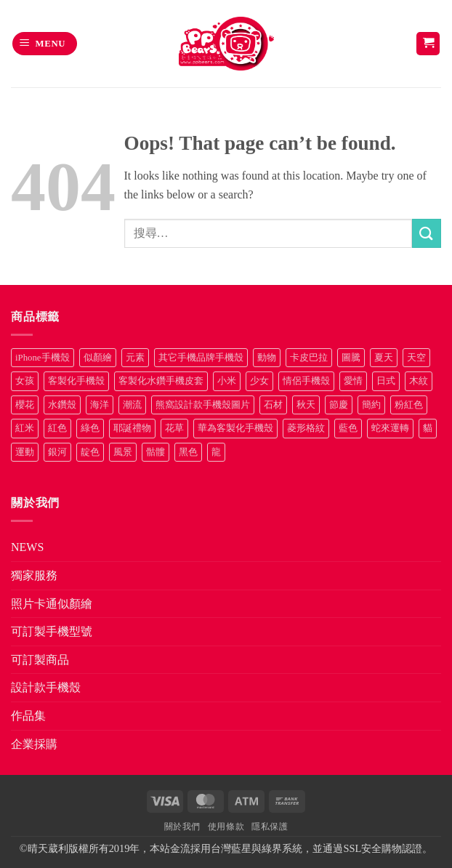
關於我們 (182, 827)
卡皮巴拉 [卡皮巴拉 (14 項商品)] (309, 358)
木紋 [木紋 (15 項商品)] (419, 381)
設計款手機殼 (46, 687)
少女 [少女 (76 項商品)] (259, 381)
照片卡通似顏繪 (52, 604)
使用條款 (226, 827)
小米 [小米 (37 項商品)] (227, 381)
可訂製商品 (40, 660)
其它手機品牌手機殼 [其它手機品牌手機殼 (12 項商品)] (201, 358)
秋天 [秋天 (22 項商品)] (306, 405)
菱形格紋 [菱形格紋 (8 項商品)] (306, 428)
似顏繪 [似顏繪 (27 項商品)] (98, 358)
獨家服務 (34, 575)
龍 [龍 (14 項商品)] (216, 452)
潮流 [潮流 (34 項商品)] (132, 405)
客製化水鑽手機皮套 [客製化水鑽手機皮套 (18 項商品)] (161, 381)
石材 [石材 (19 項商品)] (273, 405)
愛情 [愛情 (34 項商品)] (353, 381)
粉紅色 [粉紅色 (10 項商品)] (409, 405)
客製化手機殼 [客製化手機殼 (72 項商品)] (76, 381)
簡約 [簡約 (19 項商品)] (371, 405)
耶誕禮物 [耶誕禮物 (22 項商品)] (132, 428)
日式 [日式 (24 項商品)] (386, 381)
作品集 (28, 716)
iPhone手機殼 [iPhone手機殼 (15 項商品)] (43, 358)
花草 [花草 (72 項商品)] (174, 428)
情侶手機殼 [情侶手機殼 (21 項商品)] (306, 381)
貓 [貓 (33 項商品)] (428, 428)
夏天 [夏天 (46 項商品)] (384, 358)
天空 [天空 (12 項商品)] (416, 358)
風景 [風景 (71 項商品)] (123, 452)
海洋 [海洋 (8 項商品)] (100, 405)
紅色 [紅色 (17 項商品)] (57, 428)
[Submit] (427, 233)
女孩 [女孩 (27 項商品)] (25, 381)
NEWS (27, 547)
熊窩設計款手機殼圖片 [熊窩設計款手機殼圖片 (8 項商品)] (203, 405)
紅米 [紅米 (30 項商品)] (25, 428)
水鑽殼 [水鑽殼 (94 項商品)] (62, 405)
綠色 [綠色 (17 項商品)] (90, 428)
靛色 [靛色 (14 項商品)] (90, 452)
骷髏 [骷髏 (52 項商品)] (156, 452)
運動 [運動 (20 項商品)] (25, 452)
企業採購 (34, 744)
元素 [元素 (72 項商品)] (135, 358)
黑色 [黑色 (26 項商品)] (188, 452)
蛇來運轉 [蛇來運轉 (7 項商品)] (390, 428)
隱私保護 (270, 827)
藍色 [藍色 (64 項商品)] (348, 428)
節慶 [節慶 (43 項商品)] (339, 405)
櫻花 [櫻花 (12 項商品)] (25, 405)
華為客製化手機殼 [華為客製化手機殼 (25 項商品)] (235, 428)
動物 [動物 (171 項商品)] (267, 358)
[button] (45, 44)
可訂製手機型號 (52, 631)
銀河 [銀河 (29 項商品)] (57, 452)
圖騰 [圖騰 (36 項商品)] (351, 358)
